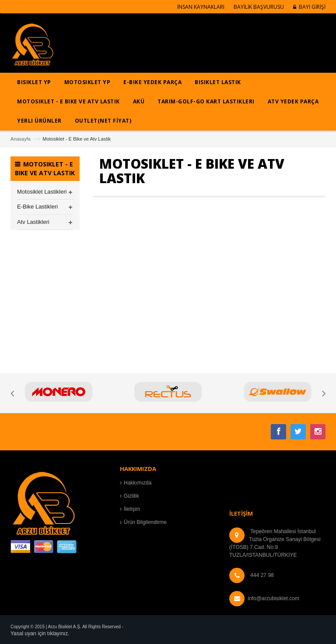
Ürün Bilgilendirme (145, 522)
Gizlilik (131, 496)
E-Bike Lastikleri (37, 207)
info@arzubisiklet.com (273, 598)
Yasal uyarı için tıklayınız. (40, 633)
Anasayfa (21, 139)
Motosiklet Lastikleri (42, 192)
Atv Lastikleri (33, 222)
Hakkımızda (138, 483)
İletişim (132, 509)
